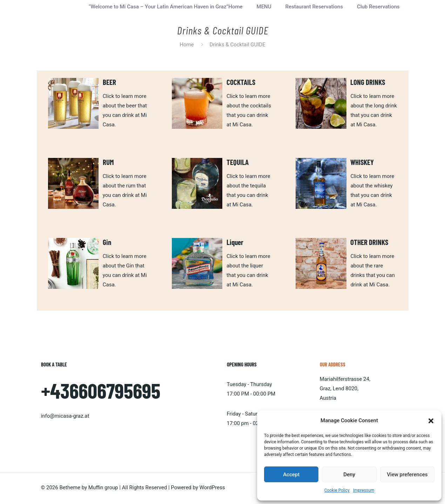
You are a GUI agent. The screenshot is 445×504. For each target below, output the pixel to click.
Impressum (364, 490)
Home (187, 45)
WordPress (212, 488)
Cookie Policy (337, 490)
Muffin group (103, 488)
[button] (431, 421)
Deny (349, 475)
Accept (291, 475)
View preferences (407, 475)
